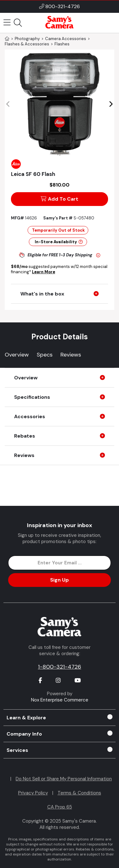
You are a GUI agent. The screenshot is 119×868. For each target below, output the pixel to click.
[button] (111, 104)
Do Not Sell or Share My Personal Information (64, 779)
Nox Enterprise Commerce (60, 700)
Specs (45, 355)
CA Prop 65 (60, 807)
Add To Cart (59, 199)
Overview (17, 355)
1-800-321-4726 (59, 667)
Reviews (71, 355)
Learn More (44, 272)
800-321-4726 (63, 6)
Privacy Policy (33, 793)
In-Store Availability (59, 242)
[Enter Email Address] (60, 563)
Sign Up (59, 580)
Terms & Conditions (79, 793)
